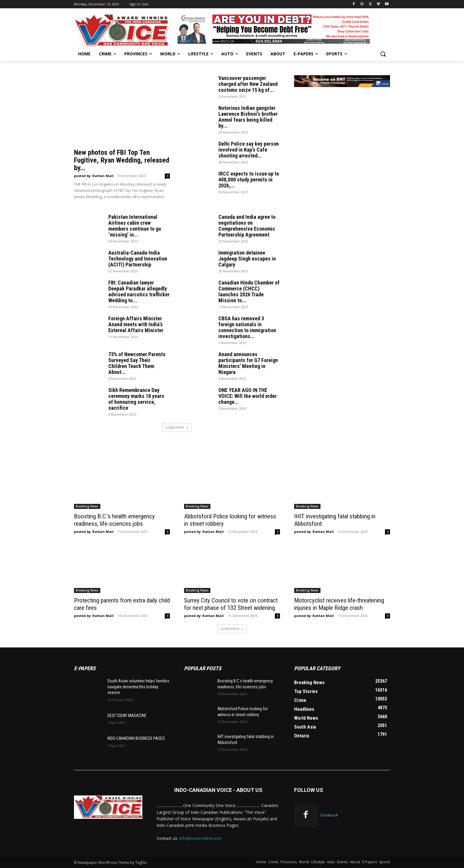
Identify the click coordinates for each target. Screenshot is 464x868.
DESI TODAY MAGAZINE (127, 716)
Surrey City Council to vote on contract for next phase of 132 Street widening (231, 604)
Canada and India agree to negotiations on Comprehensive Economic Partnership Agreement (247, 226)
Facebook (330, 815)
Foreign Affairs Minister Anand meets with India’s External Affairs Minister (136, 324)
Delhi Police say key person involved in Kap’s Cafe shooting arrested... (249, 150)
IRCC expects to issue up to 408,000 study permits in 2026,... (249, 180)
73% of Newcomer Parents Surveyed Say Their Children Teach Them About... (137, 363)
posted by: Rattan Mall (94, 176)
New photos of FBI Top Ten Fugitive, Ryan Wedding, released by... (122, 160)
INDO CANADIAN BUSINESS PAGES (136, 738)
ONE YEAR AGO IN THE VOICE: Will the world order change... (248, 396)
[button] (383, 54)
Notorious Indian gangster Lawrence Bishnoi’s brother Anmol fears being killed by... (248, 117)
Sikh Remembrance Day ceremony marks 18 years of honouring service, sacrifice (136, 399)
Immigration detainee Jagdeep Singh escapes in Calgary (247, 259)
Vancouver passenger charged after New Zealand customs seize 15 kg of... (248, 84)
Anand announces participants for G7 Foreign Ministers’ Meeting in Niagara (248, 363)
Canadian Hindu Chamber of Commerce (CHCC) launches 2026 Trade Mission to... (249, 291)
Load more (177, 427)
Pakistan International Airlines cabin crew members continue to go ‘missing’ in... (135, 226)
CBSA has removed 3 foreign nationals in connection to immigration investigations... (247, 327)
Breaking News (87, 506)
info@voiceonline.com (200, 838)
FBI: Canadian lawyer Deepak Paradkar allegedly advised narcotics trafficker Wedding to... (139, 291)
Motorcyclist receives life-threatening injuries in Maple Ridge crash (339, 604)
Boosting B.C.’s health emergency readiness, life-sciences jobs (114, 520)
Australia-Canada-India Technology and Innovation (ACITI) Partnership (138, 259)
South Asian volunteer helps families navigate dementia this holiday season (138, 687)
